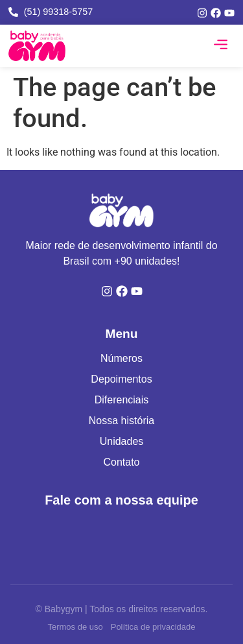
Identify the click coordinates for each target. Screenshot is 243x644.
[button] (221, 46)
